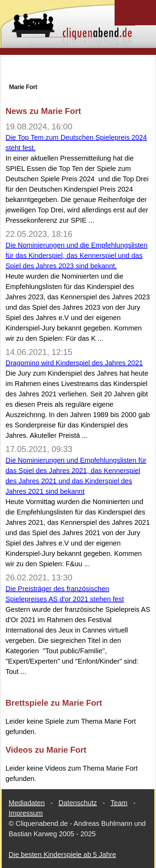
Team (119, 803)
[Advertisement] (81, 69)
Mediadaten (27, 803)
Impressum (26, 813)
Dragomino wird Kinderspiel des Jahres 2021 (74, 363)
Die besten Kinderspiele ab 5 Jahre (62, 855)
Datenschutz (78, 803)
